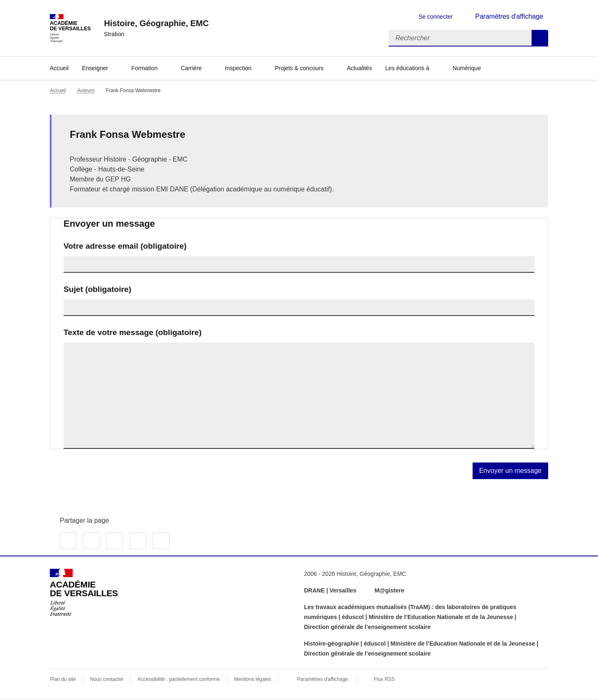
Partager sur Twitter (91, 541)
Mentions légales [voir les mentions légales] (252, 679)
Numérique (467, 68)
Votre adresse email (125, 246)
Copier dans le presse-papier (161, 541)
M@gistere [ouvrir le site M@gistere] (390, 590)
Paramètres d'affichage (322, 679)
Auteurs (86, 91)
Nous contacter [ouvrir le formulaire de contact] (107, 679)
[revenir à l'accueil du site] (156, 23)
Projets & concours (299, 68)
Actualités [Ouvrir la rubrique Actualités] (359, 68)
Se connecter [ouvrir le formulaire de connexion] (436, 17)
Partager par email (138, 541)
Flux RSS (384, 679)
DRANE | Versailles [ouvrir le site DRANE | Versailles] (330, 590)
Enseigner (95, 68)
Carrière (191, 68)
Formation (144, 68)
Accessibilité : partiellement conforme (179, 679)
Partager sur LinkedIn (115, 541)
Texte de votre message (132, 332)
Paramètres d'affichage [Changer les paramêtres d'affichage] (509, 16)
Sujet (97, 289)
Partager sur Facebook (68, 541)
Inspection (238, 68)
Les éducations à (407, 68)
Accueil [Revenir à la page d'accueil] (59, 68)
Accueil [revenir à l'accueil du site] (58, 91)
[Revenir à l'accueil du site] (84, 592)
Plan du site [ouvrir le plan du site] (63, 679)
